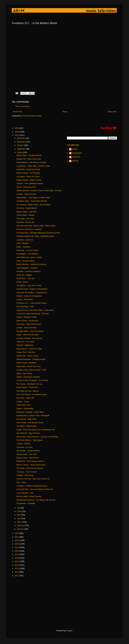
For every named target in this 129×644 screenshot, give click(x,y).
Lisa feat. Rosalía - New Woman (29, 338)
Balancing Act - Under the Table (29, 349)
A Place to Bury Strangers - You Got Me (32, 380)
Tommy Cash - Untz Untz (26, 454)
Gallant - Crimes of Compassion (29, 296)
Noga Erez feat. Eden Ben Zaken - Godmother (35, 310)
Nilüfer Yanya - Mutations (27, 363)
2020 (17, 544)
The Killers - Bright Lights (27, 426)
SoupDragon (77, 153)
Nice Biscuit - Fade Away (26, 419)
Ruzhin (75, 149)
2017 (17, 554)
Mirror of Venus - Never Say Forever (31, 465)
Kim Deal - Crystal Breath (27, 208)
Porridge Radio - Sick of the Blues (30, 331)
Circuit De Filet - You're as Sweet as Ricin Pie (35, 489)
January (20, 529)
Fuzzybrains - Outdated (26, 503)
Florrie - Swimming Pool (26, 187)
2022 (17, 537)
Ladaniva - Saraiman (25, 240)
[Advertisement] (64, 603)
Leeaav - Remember (25, 300)
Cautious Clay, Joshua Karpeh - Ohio (31, 370)
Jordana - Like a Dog (25, 475)
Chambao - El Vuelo (25, 447)
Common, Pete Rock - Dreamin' (29, 229)
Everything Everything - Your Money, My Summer (36, 500)
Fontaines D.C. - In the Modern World (31, 303)
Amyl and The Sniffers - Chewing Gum (32, 293)
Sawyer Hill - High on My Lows (29, 159)
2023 (17, 533)
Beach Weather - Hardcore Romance (31, 264)
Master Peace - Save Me (26, 212)
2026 (17, 128)
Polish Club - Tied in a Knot (27, 356)
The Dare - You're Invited (26, 472)
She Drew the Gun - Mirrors (28, 391)
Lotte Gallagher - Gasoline (27, 268)
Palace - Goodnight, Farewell (28, 377)
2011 (17, 576)
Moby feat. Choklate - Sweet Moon (30, 412)
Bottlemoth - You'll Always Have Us (30, 461)
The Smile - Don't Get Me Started (30, 468)
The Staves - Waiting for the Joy (29, 384)
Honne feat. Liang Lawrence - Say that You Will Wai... (38, 437)
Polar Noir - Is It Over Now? (28, 250)
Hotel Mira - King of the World (28, 170)
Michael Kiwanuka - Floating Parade (31, 359)
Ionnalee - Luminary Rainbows (29, 271)
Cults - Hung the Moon (25, 261)
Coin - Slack (21, 482)
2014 (17, 565)
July (19, 508)
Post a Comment (22, 106)
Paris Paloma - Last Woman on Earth (31, 162)
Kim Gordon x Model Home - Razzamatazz (34, 205)
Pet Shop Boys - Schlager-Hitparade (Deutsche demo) (38, 233)
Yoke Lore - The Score (25, 342)
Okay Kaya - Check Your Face (29, 366)
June (19, 511)
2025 (17, 132)
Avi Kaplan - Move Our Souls (28, 177)
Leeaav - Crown (23, 402)
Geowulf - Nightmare (25, 345)
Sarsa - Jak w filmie (24, 373)
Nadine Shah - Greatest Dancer (29, 155)
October (20, 145)
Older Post (112, 112)
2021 (17, 540)
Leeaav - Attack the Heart (27, 328)
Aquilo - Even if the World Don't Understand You (36, 430)
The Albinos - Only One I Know (29, 286)
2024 (17, 135)
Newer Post (17, 112)
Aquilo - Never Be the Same (28, 335)
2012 (17, 572)
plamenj (75, 161)
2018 (17, 551)
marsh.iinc (76, 157)
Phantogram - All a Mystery (27, 254)
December (21, 138)
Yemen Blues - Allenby (25, 215)
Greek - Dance (22, 282)
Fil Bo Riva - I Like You (26, 278)
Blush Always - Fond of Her (27, 387)
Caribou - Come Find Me (26, 194)
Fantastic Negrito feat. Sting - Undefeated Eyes (35, 236)
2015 (17, 561)
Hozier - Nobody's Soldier (27, 317)
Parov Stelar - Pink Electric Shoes (30, 423)
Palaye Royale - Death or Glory (29, 180)
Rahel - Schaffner (23, 247)
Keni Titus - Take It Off (25, 398)
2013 (17, 569)
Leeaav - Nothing (23, 444)
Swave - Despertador (25, 408)
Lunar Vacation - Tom (25, 493)
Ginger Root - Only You (26, 352)
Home (65, 112)
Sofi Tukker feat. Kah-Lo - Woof (29, 257)
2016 (17, 558)
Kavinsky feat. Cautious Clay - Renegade (33, 416)
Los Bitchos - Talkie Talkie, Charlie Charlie (33, 166)
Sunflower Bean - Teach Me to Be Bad (32, 201)
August (20, 152)
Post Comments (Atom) (32, 116)
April (19, 519)
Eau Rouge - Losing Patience (28, 451)
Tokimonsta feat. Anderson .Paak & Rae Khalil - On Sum (39, 191)
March (20, 522)
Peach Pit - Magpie (24, 275)
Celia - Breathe (22, 243)
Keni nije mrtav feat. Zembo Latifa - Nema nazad (36, 226)
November (21, 142)
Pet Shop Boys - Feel (25, 307)
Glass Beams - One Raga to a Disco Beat (33, 198)
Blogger (69, 631)
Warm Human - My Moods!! (27, 321)
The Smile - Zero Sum (25, 219)
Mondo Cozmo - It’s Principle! (28, 173)
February (21, 525)
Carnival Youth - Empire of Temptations (32, 289)
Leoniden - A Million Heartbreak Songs (32, 486)
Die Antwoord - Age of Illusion (28, 433)
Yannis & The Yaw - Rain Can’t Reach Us (33, 479)
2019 (17, 548)
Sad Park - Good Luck (25, 222)
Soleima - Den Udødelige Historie (30, 184)
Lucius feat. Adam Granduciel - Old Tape (33, 314)
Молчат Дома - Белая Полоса (29, 496)
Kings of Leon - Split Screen (28, 458)
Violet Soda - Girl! (24, 405)
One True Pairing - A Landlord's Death (32, 395)
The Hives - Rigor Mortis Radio (29, 324)
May (19, 515)
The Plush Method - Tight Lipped (29, 440)
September (22, 149)
